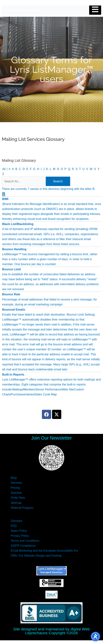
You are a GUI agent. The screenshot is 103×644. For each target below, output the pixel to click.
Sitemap (16, 503)
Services (16, 483)
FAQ (14, 526)
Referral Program (22, 508)
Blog (14, 478)
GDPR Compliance (23, 546)
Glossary (17, 521)
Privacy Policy (20, 536)
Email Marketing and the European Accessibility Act (44, 551)
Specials (16, 493)
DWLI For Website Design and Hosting (36, 556)
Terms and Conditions (25, 541)
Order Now (18, 498)
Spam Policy (19, 531)
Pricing (15, 488)
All (4, 169)
